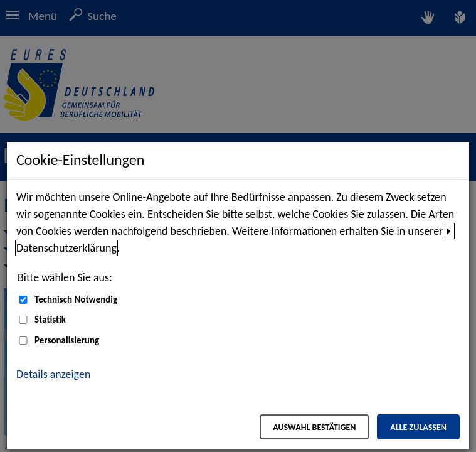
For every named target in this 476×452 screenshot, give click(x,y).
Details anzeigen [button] (53, 374)
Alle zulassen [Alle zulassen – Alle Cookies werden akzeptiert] (418, 427)
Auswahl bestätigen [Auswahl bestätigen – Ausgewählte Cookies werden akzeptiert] (314, 427)
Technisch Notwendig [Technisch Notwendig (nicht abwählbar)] (76, 299)
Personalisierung (67, 340)
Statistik (50, 320)
